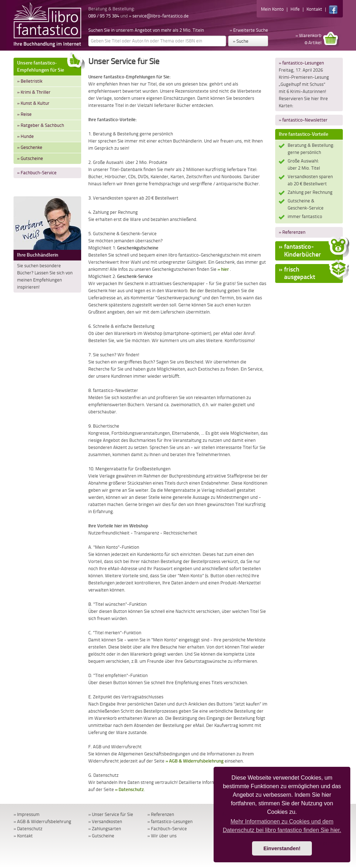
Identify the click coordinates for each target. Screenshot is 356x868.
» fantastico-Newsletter (303, 120)
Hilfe (295, 9)
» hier (223, 269)
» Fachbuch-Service (37, 173)
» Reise (24, 114)
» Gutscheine (30, 158)
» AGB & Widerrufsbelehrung (195, 761)
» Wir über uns (162, 836)
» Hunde (25, 136)
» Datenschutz (129, 789)
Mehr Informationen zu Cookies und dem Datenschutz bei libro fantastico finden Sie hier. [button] (282, 826)
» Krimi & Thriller (34, 92)
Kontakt (314, 9)
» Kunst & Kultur (33, 103)
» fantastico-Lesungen (301, 63)
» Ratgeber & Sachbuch (41, 125)
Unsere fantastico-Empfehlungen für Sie (49, 65)
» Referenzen (292, 232)
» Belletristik (30, 81)
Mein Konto (272, 9)
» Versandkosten (105, 821)
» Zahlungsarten (105, 829)
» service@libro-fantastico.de (159, 16)
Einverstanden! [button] (282, 848)
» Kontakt (23, 836)
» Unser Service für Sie (111, 814)
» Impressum (27, 814)
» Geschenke (30, 147)
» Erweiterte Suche (249, 30)
